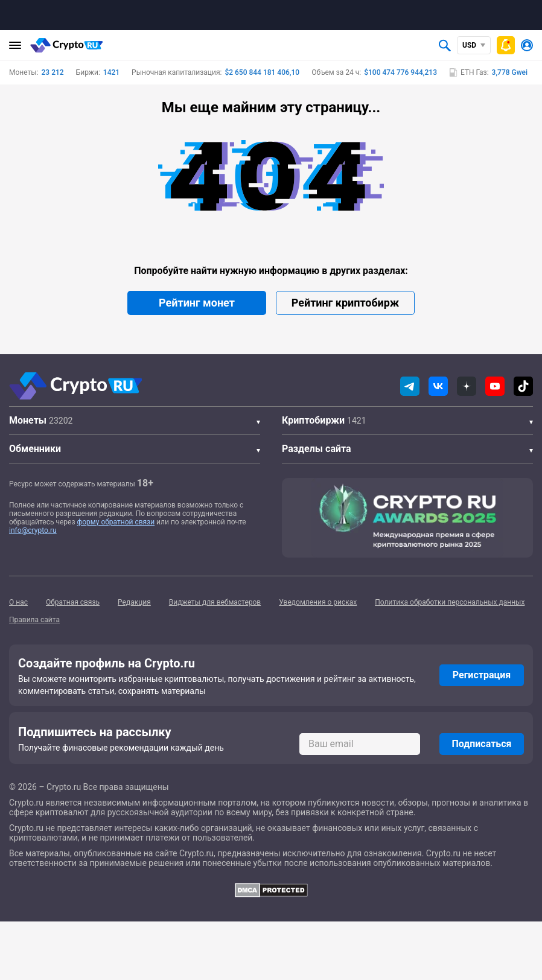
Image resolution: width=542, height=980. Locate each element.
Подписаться (481, 744)
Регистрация (482, 675)
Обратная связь (73, 602)
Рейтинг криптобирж (345, 303)
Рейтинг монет (197, 303)
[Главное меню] (15, 45)
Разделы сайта (317, 449)
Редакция (134, 602)
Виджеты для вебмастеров (215, 602)
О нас (18, 602)
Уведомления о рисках (318, 602)
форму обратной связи (116, 522)
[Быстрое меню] (506, 45)
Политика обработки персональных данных (450, 602)
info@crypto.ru (33, 530)
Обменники (35, 449)
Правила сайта (34, 620)
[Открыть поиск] (445, 45)
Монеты (28, 420)
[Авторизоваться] (527, 45)
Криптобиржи (313, 420)
